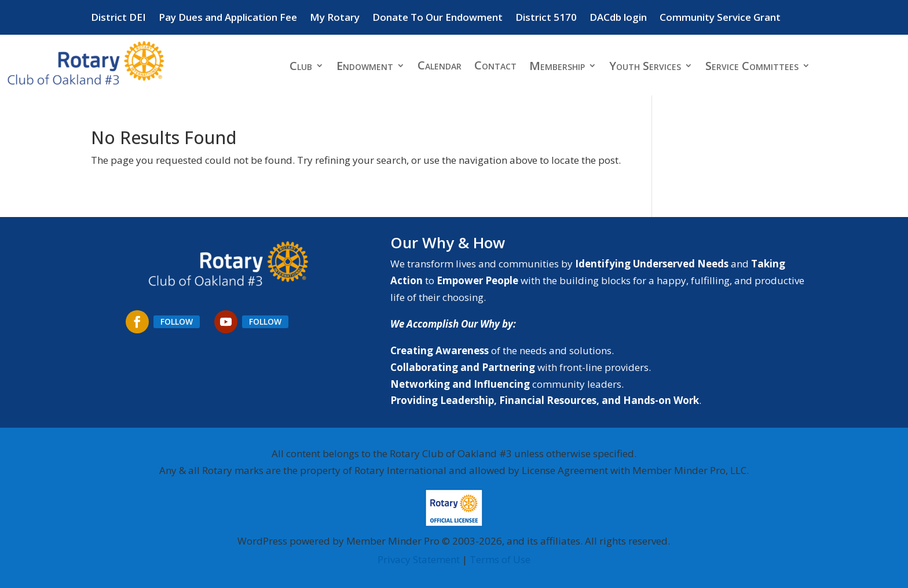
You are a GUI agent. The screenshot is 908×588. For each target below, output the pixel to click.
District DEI (118, 19)
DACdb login (618, 19)
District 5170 (546, 19)
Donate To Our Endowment (437, 19)
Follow (177, 321)
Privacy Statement (419, 559)
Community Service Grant (720, 19)
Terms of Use (500, 559)
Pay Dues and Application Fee (228, 19)
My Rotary (335, 19)
